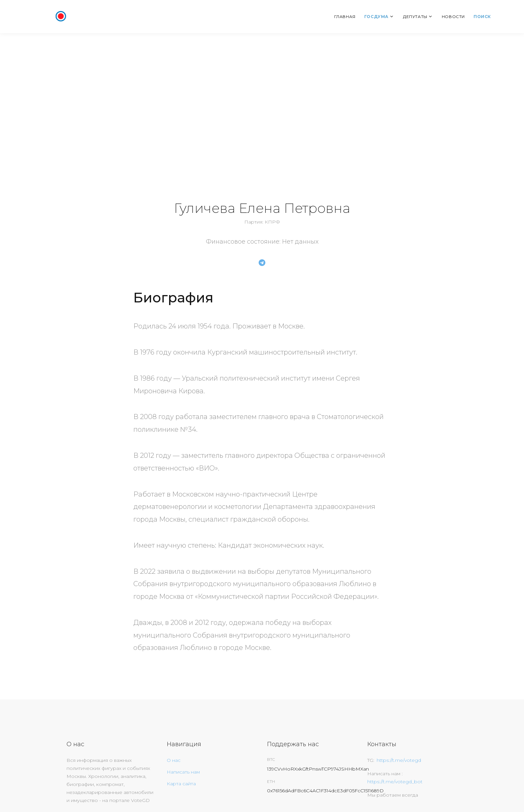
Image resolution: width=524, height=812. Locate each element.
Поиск (482, 17)
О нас (174, 760)
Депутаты (415, 17)
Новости (453, 17)
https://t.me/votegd (399, 760)
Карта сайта (181, 784)
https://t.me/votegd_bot (395, 782)
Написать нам (183, 772)
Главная (345, 17)
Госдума (376, 17)
